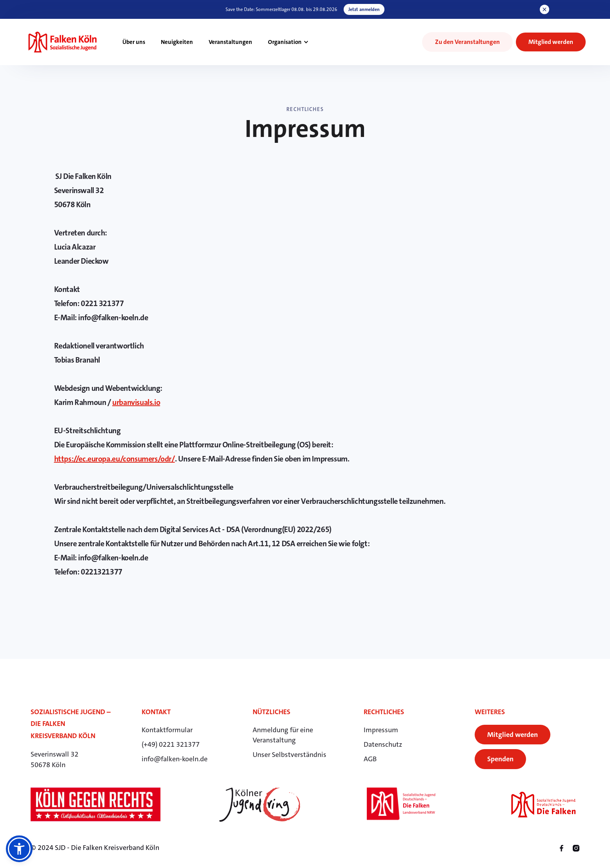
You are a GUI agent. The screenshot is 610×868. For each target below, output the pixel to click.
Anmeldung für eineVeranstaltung (283, 735)
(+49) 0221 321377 (171, 744)
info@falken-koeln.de (175, 759)
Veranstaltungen (230, 42)
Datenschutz (383, 744)
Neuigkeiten (177, 42)
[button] (288, 42)
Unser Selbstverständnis (290, 755)
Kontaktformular (167, 730)
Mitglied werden (513, 735)
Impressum (381, 730)
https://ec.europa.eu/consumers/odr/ (115, 459)
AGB (370, 759)
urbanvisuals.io (136, 402)
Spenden (500, 759)
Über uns (134, 42)
